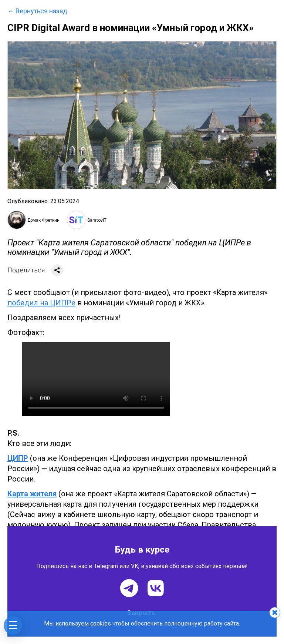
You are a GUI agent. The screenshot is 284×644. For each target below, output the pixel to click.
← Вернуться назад (37, 11)
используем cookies (83, 623)
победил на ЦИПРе (41, 303)
